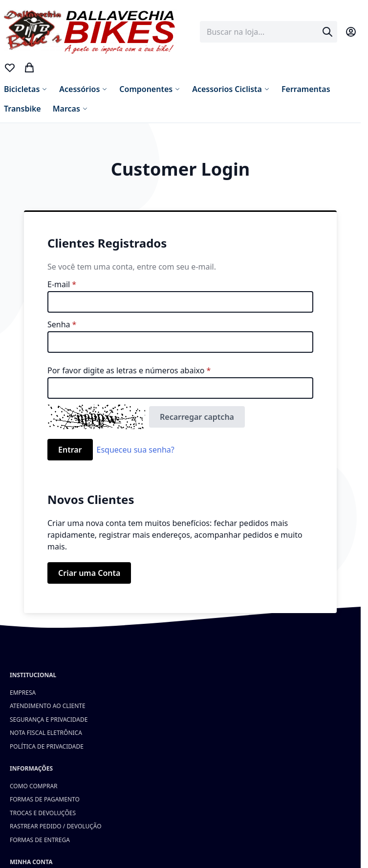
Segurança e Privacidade (49, 720)
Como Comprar (34, 786)
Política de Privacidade (47, 746)
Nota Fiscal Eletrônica (46, 733)
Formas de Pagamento (45, 799)
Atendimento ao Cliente (48, 706)
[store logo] (92, 32)
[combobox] (269, 32)
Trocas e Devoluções (43, 813)
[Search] (327, 32)
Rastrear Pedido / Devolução (56, 826)
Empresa (23, 693)
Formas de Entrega (40, 840)
